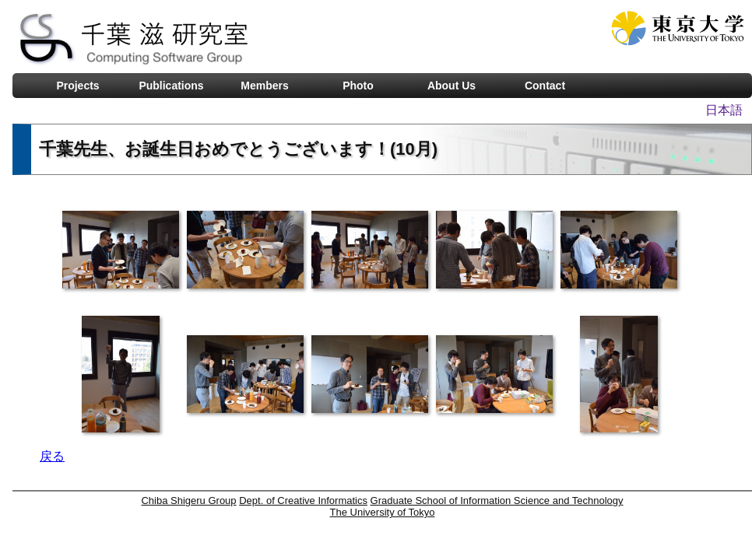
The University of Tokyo (383, 512)
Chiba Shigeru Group (188, 500)
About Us (452, 86)
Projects (77, 86)
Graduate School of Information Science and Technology (497, 500)
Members (264, 86)
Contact (545, 86)
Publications (171, 86)
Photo (358, 86)
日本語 (724, 110)
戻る (52, 456)
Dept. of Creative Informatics (303, 500)
